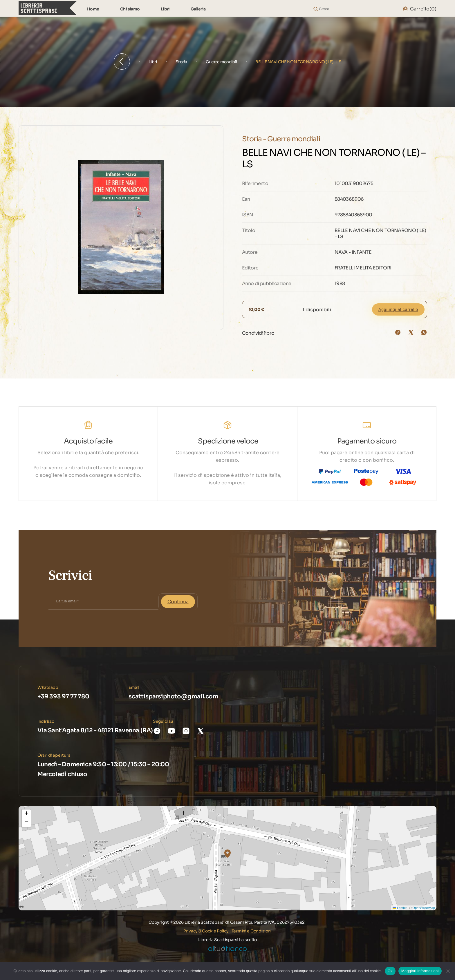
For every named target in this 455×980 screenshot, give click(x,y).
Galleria (198, 9)
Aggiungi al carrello (398, 309)
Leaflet (400, 908)
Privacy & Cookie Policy (206, 931)
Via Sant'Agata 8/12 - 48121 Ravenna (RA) (95, 730)
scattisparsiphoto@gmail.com (173, 696)
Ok (390, 971)
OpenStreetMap (424, 908)
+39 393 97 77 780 (63, 696)
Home (93, 9)
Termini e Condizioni (252, 931)
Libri (165, 9)
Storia (181, 62)
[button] (228, 854)
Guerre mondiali (221, 62)
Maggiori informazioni (420, 971)
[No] (448, 971)
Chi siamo (130, 9)
